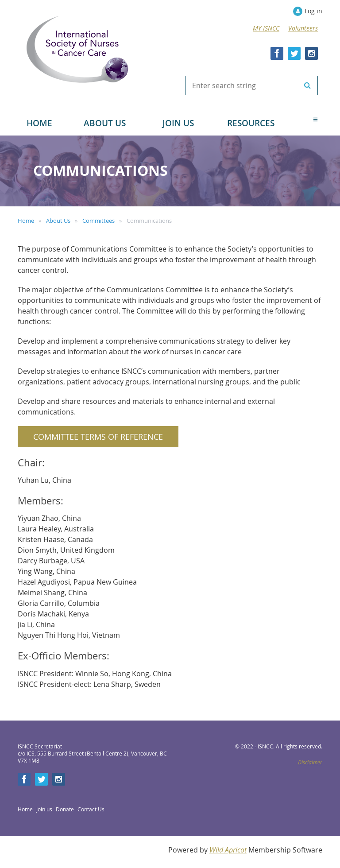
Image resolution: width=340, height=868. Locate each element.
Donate (65, 809)
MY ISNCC (266, 28)
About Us (58, 221)
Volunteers (303, 28)
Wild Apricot (228, 850)
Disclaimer (310, 762)
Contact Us (91, 809)
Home (26, 221)
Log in (313, 11)
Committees (99, 221)
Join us (44, 809)
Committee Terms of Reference (98, 437)
